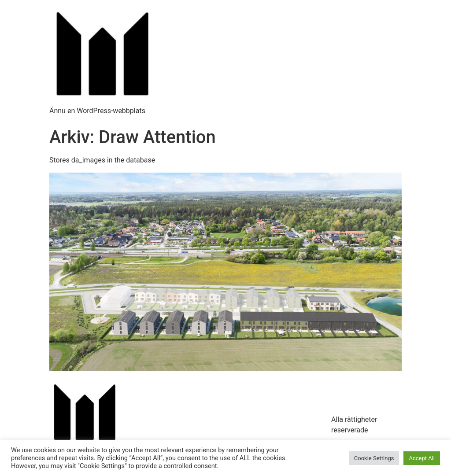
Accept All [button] (422, 458)
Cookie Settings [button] (374, 458)
